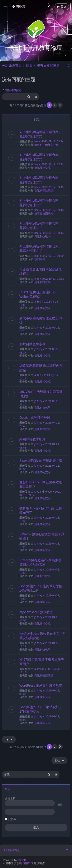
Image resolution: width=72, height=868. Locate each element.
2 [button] (55, 105)
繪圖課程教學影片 (32, 439)
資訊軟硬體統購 (44, 190)
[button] (60, 105)
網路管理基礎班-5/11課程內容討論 (41, 367)
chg (37, 278)
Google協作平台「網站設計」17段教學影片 (41, 709)
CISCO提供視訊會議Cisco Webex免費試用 (38, 294)
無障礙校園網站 (44, 213)
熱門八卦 (40, 259)
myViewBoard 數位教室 (36, 612)
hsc (36, 141)
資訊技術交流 (42, 167)
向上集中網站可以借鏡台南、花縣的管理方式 (41, 134)
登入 (7, 788)
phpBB (22, 860)
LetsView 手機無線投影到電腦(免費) (41, 393)
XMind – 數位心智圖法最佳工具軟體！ (42, 536)
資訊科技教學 (42, 236)
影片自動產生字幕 (32, 344)
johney (38, 327)
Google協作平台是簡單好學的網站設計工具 (41, 588)
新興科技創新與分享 (46, 144)
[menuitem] (19, 6)
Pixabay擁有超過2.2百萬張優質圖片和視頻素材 (40, 562)
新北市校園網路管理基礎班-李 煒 (41, 320)
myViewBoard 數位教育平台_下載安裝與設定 (42, 635)
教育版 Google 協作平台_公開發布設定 (41, 510)
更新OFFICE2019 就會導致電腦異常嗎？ (41, 484)
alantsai (39, 669)
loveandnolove (43, 491)
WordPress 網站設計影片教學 (41, 685)
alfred (38, 301)
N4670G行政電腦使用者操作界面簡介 (42, 661)
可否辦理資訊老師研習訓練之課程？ (41, 271)
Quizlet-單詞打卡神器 (35, 417)
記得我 (12, 819)
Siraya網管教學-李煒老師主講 (41, 460)
